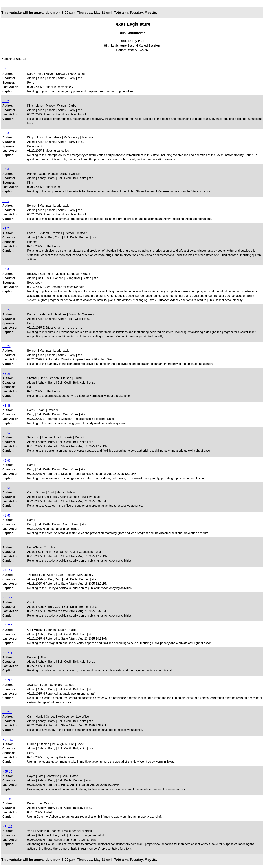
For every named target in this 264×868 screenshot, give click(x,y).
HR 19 (7, 799)
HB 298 (7, 712)
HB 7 (6, 229)
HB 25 (6, 374)
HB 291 (7, 653)
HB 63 (6, 461)
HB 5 (6, 201)
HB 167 (7, 570)
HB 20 (6, 310)
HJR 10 (7, 772)
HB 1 (6, 69)
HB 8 (6, 269)
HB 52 (6, 433)
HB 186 (7, 598)
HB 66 (6, 516)
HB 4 (6, 169)
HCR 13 (8, 740)
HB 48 (6, 406)
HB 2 (6, 101)
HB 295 (7, 680)
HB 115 (7, 543)
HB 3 (6, 133)
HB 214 (7, 625)
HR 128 (7, 827)
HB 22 (6, 346)
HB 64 (6, 488)
